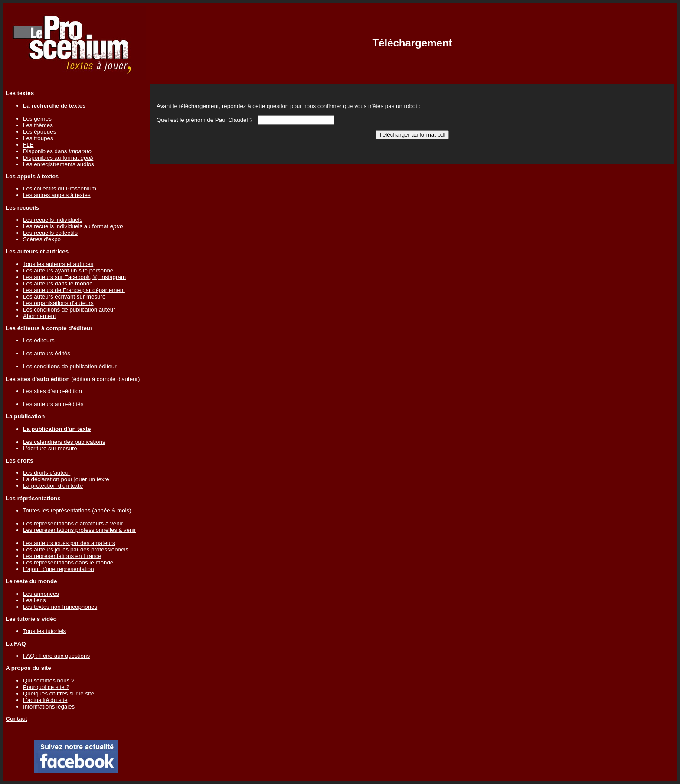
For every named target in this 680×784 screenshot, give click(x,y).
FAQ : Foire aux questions (56, 656)
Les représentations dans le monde (68, 563)
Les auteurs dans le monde (58, 284)
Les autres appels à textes (57, 195)
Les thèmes (38, 125)
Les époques (39, 132)
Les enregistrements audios (59, 164)
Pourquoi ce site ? (46, 687)
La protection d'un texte (53, 486)
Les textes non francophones (60, 607)
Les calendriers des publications (64, 442)
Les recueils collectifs (50, 233)
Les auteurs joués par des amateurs (69, 543)
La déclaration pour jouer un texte (66, 479)
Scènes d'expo (42, 239)
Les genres (37, 119)
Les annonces (41, 594)
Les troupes (38, 138)
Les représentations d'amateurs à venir (73, 523)
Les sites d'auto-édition (52, 391)
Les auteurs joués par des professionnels (76, 549)
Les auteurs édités (47, 353)
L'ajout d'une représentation (59, 569)
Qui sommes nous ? (49, 681)
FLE (28, 145)
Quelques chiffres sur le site (59, 694)
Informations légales (49, 707)
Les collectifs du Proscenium (60, 189)
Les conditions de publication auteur (69, 310)
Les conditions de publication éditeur (70, 366)
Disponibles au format (58, 158)
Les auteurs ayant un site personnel (69, 271)
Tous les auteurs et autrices (58, 264)
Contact (16, 719)
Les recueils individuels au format (73, 226)
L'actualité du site (45, 700)
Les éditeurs (39, 340)
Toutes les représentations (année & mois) (77, 510)
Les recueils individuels (53, 220)
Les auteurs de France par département (74, 290)
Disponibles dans (57, 151)
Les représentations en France (62, 556)
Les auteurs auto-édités (53, 404)
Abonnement (39, 316)
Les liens (34, 600)
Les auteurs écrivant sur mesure (64, 297)
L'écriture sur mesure (50, 448)
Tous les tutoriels (44, 631)
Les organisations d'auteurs (58, 303)
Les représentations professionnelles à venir (80, 530)
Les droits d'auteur (47, 473)
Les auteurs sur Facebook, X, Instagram (74, 277)
